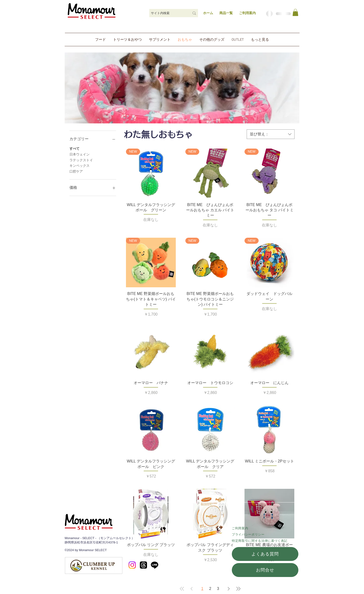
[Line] (155, 565)
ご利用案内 (240, 528)
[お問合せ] (265, 570)
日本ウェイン (80, 154)
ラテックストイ (81, 160)
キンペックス (80, 165)
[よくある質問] (265, 554)
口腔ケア (76, 171)
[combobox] (271, 134)
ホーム (208, 13)
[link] (295, 12)
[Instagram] (132, 565)
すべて (74, 148)
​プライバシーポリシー (248, 534)
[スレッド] (143, 565)
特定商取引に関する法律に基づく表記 (260, 541)
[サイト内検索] (167, 13)
